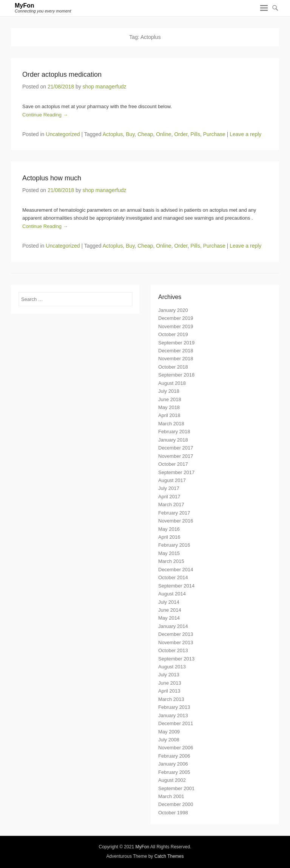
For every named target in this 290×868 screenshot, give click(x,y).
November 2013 (176, 642)
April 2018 (169, 415)
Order (181, 134)
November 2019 (176, 326)
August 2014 (172, 594)
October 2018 (173, 367)
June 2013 (170, 683)
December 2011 (176, 723)
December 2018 (176, 351)
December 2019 (176, 318)
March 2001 (171, 796)
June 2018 (170, 399)
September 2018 (176, 375)
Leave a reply (245, 134)
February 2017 (174, 513)
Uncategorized (63, 134)
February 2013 (174, 707)
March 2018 (171, 424)
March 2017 (171, 505)
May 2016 (169, 529)
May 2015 (169, 553)
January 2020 (173, 310)
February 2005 (174, 772)
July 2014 (169, 602)
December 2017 (176, 448)
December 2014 (176, 570)
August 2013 (172, 667)
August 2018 (172, 383)
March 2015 (171, 561)
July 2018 (169, 391)
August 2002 (172, 780)
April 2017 (169, 497)
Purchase (214, 134)
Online (164, 134)
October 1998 (173, 813)
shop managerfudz (105, 87)
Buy (130, 134)
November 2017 (176, 456)
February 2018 (174, 432)
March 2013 (171, 699)
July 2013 (169, 675)
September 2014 (176, 586)
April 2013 (169, 691)
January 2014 (173, 626)
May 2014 (169, 618)
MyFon (25, 5)
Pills (195, 134)
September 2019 (176, 343)
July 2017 (169, 488)
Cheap (145, 134)
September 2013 (176, 659)
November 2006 (176, 748)
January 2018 (173, 440)
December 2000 (176, 804)
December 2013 (176, 634)
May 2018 (169, 407)
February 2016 (174, 545)
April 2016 (169, 537)
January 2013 (173, 715)
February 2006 (174, 756)
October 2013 (173, 650)
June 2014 (170, 610)
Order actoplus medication (62, 74)
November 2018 (176, 359)
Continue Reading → (45, 115)
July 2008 (169, 740)
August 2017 (172, 480)
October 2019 (173, 334)
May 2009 (169, 732)
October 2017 (173, 464)
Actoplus (113, 134)
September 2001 (176, 788)
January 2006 (173, 764)
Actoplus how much (52, 178)
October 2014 (173, 577)
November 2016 (176, 521)
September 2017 (176, 472)
